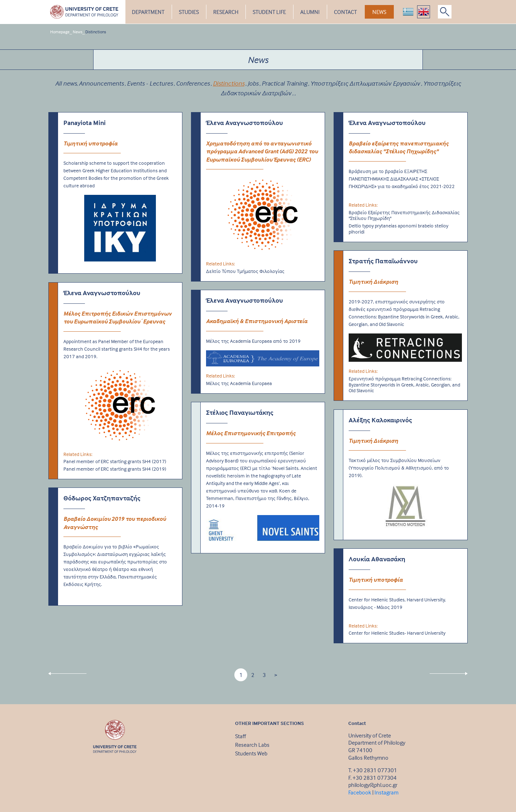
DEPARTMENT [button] (148, 12)
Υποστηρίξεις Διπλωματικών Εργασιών (365, 83)
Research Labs (252, 745)
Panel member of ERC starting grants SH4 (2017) (115, 461)
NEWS (379, 12)
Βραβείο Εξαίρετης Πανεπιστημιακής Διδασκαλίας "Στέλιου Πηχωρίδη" (404, 215)
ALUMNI (310, 12)
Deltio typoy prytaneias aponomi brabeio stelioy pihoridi (398, 229)
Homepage (60, 32)
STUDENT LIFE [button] (269, 12)
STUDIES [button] (189, 12)
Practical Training (284, 83)
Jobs (253, 83)
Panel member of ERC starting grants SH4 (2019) (115, 469)
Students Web (251, 753)
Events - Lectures (150, 83)
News (78, 32)
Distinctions (96, 32)
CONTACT (345, 12)
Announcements (101, 83)
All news (66, 83)
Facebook (360, 792)
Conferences (193, 83)
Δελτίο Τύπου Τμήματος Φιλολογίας (245, 271)
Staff (240, 736)
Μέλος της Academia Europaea (239, 383)
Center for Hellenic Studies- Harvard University (397, 633)
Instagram (386, 792)
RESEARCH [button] (226, 12)
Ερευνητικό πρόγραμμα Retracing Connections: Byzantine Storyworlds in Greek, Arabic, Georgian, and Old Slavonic (404, 385)
